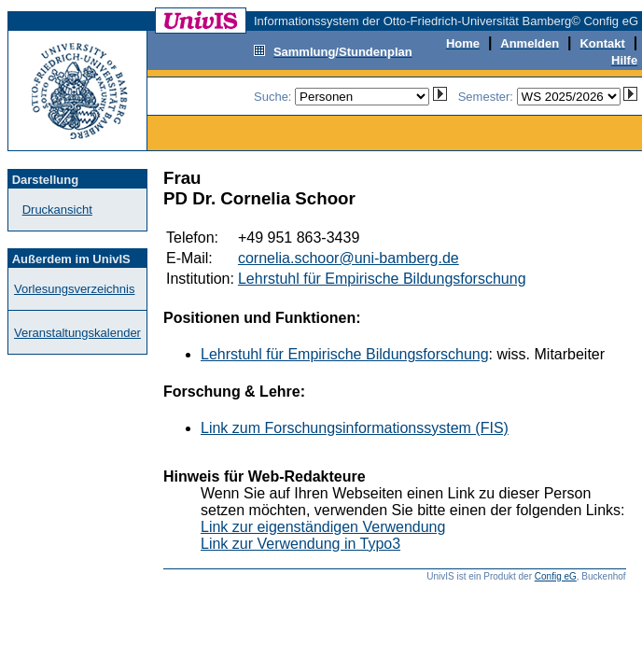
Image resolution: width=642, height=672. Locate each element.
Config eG (556, 576)
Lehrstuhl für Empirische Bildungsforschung (382, 279)
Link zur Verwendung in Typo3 (300, 544)
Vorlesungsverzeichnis (74, 289)
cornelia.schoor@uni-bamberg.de (349, 258)
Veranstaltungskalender (77, 333)
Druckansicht (57, 210)
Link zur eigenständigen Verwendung (323, 527)
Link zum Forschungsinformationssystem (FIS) (355, 428)
